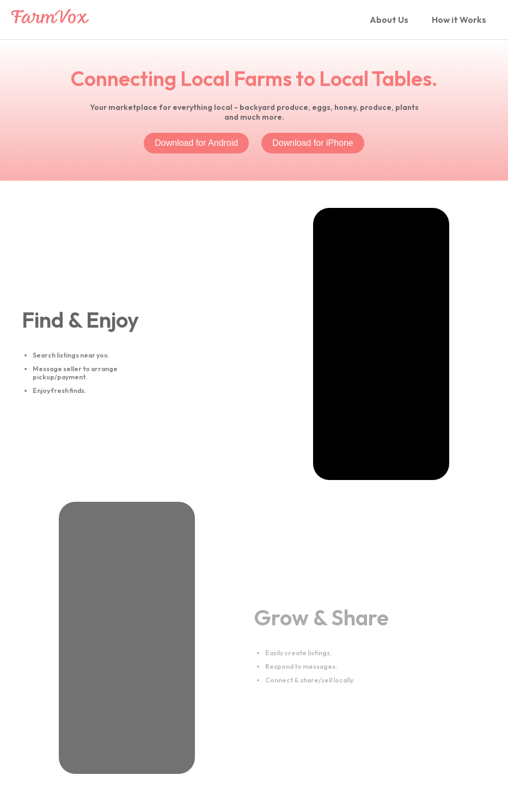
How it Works (459, 20)
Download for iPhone (313, 143)
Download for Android (196, 143)
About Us (389, 20)
